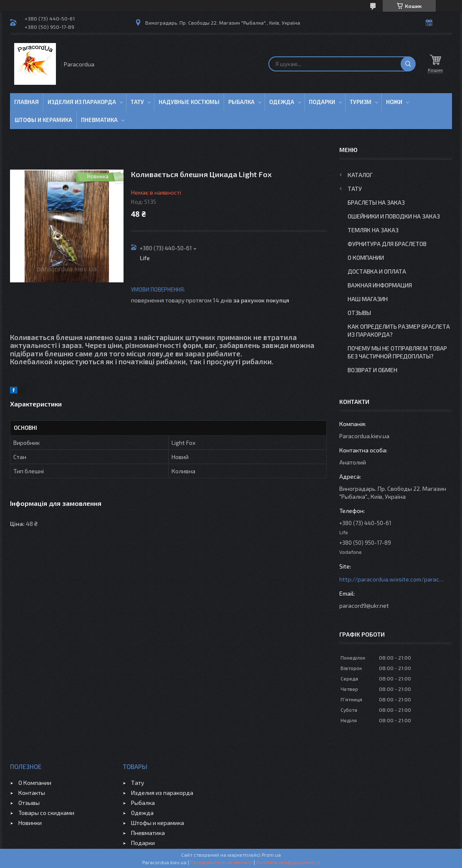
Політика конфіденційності (288, 862)
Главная (27, 102)
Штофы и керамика (158, 823)
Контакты (32, 793)
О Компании (366, 258)
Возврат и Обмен (372, 370)
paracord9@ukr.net (364, 605)
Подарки (322, 102)
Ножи (394, 102)
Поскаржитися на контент (221, 862)
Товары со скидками (46, 813)
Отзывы (359, 313)
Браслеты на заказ (376, 202)
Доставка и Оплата (377, 271)
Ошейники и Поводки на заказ (394, 216)
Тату (137, 102)
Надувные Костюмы (189, 102)
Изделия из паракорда (82, 102)
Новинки (30, 823)
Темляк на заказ (373, 230)
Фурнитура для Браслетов (387, 244)
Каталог (360, 175)
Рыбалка (241, 102)
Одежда (282, 102)
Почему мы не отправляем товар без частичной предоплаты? (397, 352)
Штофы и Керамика (43, 120)
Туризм (361, 102)
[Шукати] (408, 64)
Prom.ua (271, 855)
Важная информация (380, 285)
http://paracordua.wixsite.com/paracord (391, 579)
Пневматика (99, 120)
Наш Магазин (368, 299)
